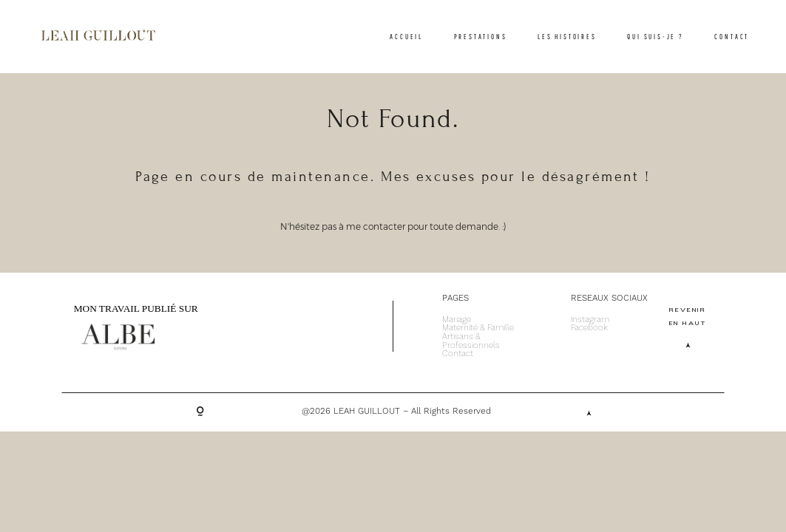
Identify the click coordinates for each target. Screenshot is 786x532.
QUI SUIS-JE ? (655, 36)
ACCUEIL (406, 36)
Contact (458, 354)
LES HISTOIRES (567, 36)
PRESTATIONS (481, 36)
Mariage (457, 320)
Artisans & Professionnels (471, 341)
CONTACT (732, 36)
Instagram (590, 320)
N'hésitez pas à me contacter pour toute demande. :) (393, 227)
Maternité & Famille (478, 328)
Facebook (589, 328)
